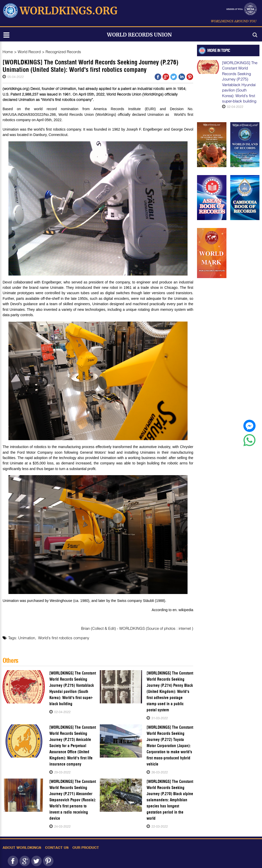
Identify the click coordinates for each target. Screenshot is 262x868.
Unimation (27, 638)
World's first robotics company (64, 638)
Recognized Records (63, 52)
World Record (29, 52)
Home (8, 52)
